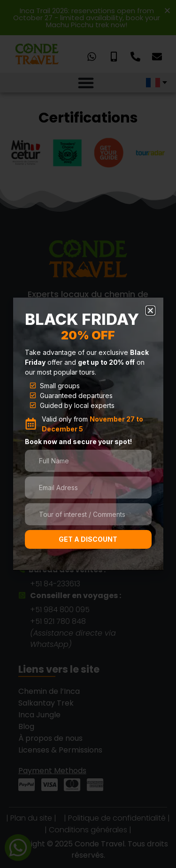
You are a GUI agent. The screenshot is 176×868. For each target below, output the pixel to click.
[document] (88, 434)
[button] (150, 311)
